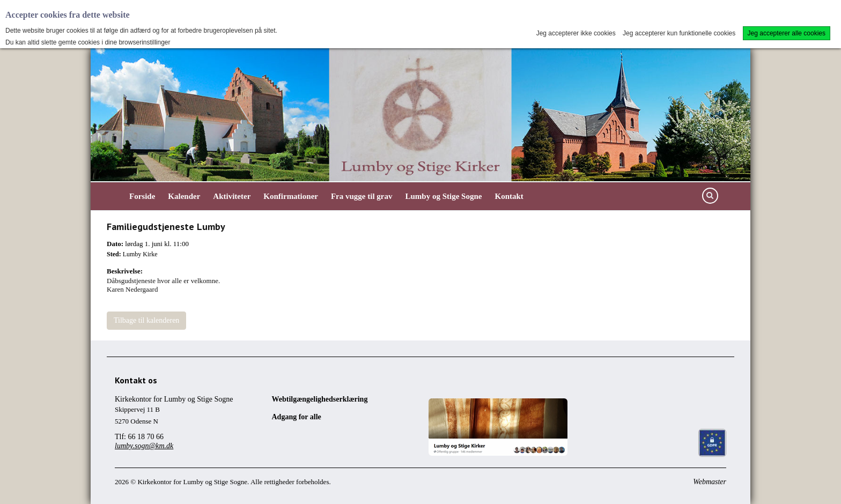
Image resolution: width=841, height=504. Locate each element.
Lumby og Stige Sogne (444, 196)
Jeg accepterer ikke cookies (576, 33)
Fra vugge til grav (362, 196)
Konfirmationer (291, 196)
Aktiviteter (232, 196)
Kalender (184, 196)
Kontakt (509, 196)
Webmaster (710, 482)
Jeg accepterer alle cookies (787, 33)
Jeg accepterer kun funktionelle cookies (679, 33)
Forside (142, 196)
